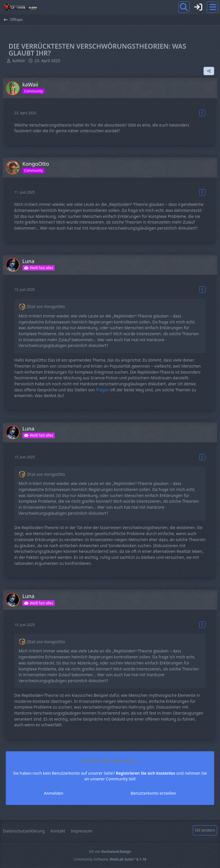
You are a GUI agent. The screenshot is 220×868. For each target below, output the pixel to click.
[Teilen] (209, 71)
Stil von (110, 852)
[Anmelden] (198, 7)
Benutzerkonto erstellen (126, 793)
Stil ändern (205, 830)
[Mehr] (202, 113)
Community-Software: (110, 859)
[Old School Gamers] (20, 7)
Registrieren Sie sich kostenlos (145, 773)
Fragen (103, 390)
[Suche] (184, 7)
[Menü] (213, 7)
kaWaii (19, 61)
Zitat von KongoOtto (46, 306)
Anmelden (80, 793)
